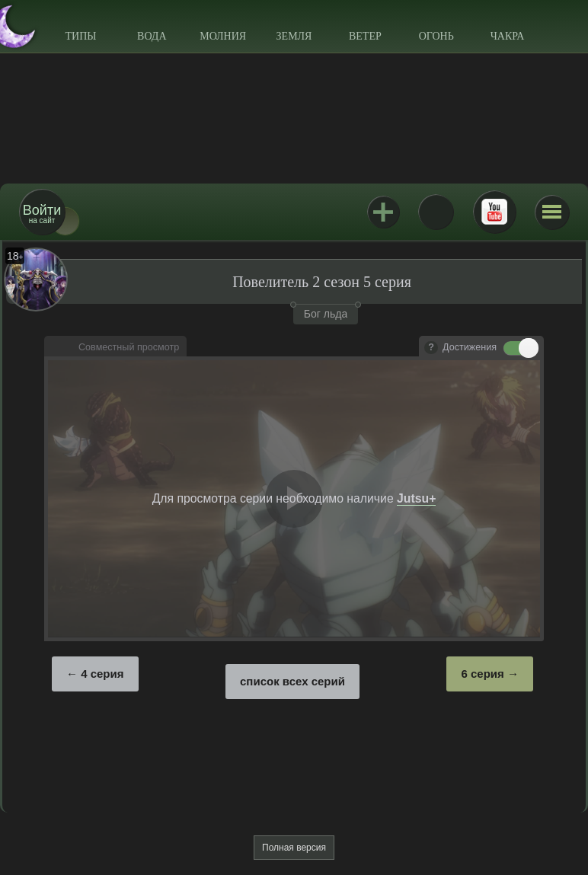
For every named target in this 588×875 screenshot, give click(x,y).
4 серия (102, 674)
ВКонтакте (436, 212)
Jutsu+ (383, 212)
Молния (223, 36)
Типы (80, 36)
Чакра (508, 36)
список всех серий (292, 681)
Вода (152, 36)
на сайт (42, 214)
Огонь (436, 36)
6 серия (482, 674)
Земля (294, 36)
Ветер (365, 36)
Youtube (494, 212)
